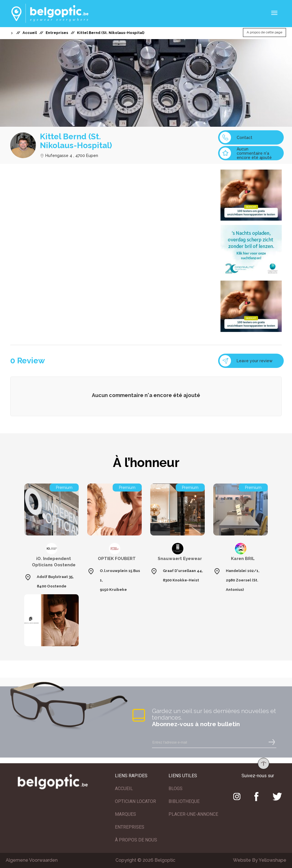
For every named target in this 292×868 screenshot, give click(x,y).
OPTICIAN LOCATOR (135, 801)
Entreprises (57, 33)
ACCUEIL (124, 789)
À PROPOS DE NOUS (136, 840)
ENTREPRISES (130, 827)
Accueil (30, 33)
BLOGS (176, 789)
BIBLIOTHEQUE (184, 801)
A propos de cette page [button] (264, 33)
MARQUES (125, 814)
